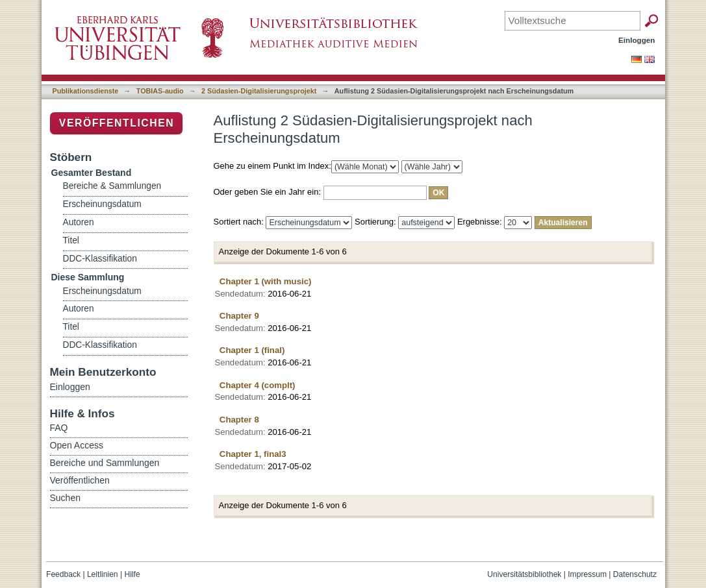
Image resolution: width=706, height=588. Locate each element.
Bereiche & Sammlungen (112, 186)
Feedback (63, 574)
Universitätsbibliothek (524, 574)
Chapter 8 (239, 420)
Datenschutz (635, 574)
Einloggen (637, 40)
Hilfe (132, 574)
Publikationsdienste (86, 91)
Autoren (79, 222)
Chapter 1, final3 (253, 454)
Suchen (65, 498)
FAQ (59, 428)
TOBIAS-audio (160, 91)
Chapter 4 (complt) (258, 385)
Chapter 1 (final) (252, 350)
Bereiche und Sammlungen (105, 463)
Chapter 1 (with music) (266, 281)
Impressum (587, 574)
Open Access (77, 445)
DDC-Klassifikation (100, 259)
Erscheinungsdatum (102, 204)
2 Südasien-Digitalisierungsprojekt (259, 91)
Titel (71, 240)
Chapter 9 (239, 316)
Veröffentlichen (117, 123)
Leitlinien (103, 574)
